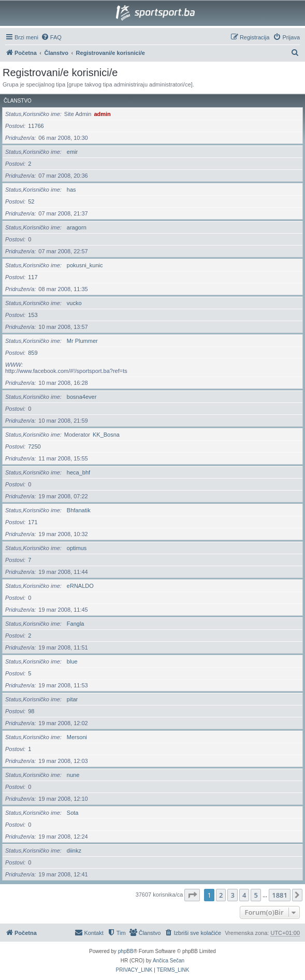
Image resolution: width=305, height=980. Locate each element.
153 (33, 315)
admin (102, 114)
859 (33, 353)
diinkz (74, 851)
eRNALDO (80, 586)
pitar (72, 699)
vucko (74, 303)
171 (33, 522)
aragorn (77, 227)
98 (31, 711)
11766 (36, 126)
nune (73, 775)
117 (33, 277)
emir (72, 152)
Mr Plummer (82, 341)
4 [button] (244, 895)
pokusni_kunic (85, 265)
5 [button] (256, 895)
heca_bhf (78, 472)
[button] (192, 895)
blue (72, 661)
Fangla (76, 624)
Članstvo (18, 101)
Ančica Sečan (169, 961)
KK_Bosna (106, 435)
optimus (77, 548)
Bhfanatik (79, 510)
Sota (73, 813)
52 (31, 201)
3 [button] (232, 895)
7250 (34, 446)
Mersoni (77, 737)
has (71, 190)
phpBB (126, 951)
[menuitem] (51, 37)
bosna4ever (82, 397)
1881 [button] (280, 895)
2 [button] (221, 895)
